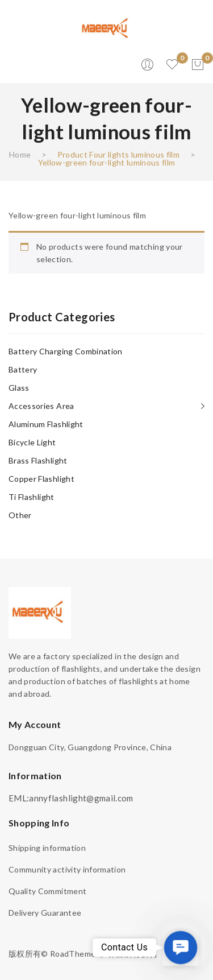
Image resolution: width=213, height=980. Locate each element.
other (20, 515)
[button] (181, 948)
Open (17, 65)
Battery (23, 369)
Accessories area (41, 406)
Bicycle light (32, 442)
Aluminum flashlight (46, 424)
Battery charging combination (66, 351)
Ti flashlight (32, 497)
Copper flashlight (41, 479)
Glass (19, 388)
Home (20, 154)
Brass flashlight (38, 460)
